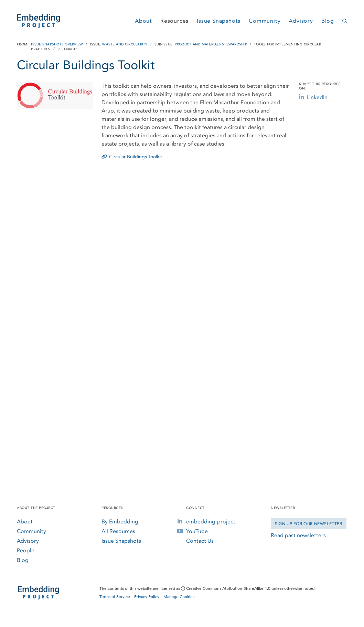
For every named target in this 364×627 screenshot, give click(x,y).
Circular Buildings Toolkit (132, 157)
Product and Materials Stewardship (211, 44)
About (143, 21)
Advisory (301, 21)
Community (265, 21)
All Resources (118, 531)
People (26, 550)
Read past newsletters (298, 535)
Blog (328, 21)
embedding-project (211, 522)
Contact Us (200, 541)
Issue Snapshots (219, 21)
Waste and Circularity (125, 44)
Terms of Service (115, 597)
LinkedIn (313, 97)
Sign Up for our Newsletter (309, 524)
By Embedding (120, 522)
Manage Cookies (179, 597)
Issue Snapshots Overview (57, 44)
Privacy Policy (147, 597)
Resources (174, 21)
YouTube (197, 531)
